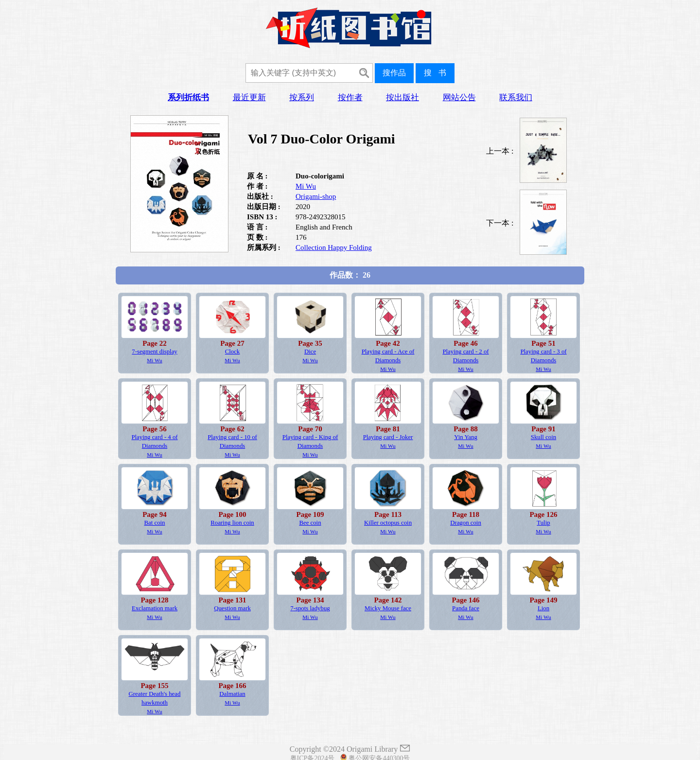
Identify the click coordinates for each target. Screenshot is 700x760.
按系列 (302, 97)
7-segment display (154, 352)
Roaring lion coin (232, 523)
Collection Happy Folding (334, 247)
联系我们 (516, 97)
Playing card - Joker (388, 437)
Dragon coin (466, 523)
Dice (310, 352)
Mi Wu (306, 186)
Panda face (466, 608)
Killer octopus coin (388, 523)
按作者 (350, 97)
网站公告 (459, 97)
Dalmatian (232, 694)
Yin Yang (466, 437)
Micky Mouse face (388, 608)
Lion (543, 608)
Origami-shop (316, 196)
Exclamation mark (155, 608)
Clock (233, 352)
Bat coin (154, 523)
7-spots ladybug (310, 608)
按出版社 (402, 97)
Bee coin (310, 523)
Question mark (232, 608)
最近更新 (249, 97)
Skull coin (543, 437)
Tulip (543, 523)
